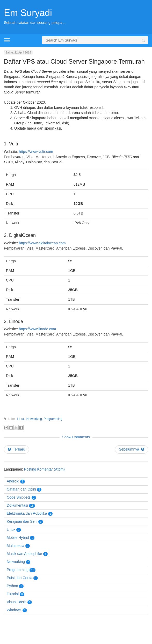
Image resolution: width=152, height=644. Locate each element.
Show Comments (76, 437)
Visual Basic (17, 602)
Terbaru (16, 449)
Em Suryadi (28, 13)
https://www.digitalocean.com (42, 243)
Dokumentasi (17, 505)
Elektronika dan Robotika (27, 513)
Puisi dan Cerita (20, 578)
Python (12, 586)
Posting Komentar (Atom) (44, 469)
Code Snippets (19, 497)
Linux (21, 419)
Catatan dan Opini (21, 489)
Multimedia (16, 546)
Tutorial (13, 594)
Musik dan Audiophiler (24, 554)
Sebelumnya (132, 449)
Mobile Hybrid (18, 538)
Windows (14, 610)
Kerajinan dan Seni (22, 521)
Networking (34, 419)
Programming (53, 419)
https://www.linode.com (37, 329)
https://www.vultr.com (36, 152)
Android (13, 481)
